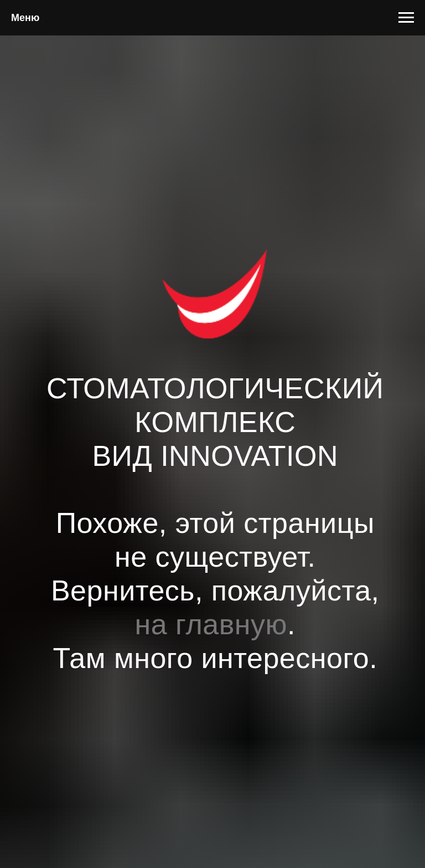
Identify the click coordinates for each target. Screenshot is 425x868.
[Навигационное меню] (406, 18)
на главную (211, 624)
